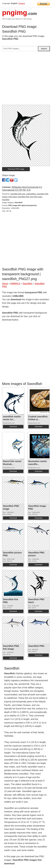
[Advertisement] (26, 79)
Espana (22, 3)
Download (13, 427)
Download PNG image (16, 169)
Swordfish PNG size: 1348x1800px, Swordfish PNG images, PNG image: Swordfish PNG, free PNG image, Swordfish (25, 197)
